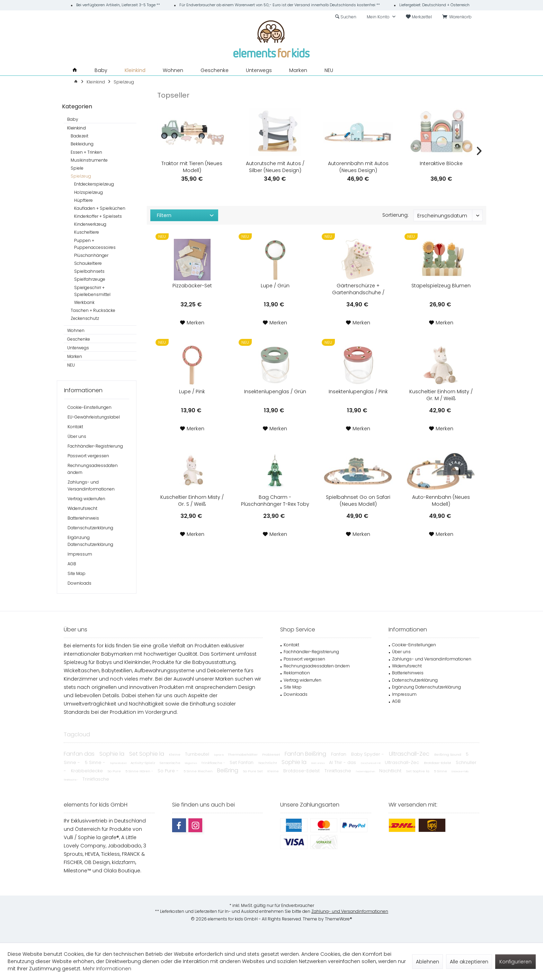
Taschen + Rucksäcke (93, 310)
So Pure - (169, 771)
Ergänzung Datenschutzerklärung (90, 541)
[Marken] (298, 70)
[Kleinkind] (135, 70)
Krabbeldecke (88, 771)
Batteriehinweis (83, 518)
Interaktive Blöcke (441, 163)
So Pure (115, 771)
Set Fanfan (242, 762)
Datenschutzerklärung (90, 528)
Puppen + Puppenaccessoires (95, 244)
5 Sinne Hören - (140, 771)
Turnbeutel (198, 754)
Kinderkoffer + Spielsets (98, 216)
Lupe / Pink (192, 392)
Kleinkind (77, 128)
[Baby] (101, 70)
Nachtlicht (268, 763)
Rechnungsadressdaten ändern (93, 469)
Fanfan (339, 754)
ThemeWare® (339, 919)
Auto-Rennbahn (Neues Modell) (441, 501)
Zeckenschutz (85, 318)
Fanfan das (80, 754)
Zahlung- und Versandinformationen (350, 911)
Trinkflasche (339, 771)
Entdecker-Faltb (460, 771)
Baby (73, 119)
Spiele (77, 168)
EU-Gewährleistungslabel (94, 417)
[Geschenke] (215, 70)
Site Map (77, 573)
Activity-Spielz (143, 763)
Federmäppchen (366, 771)
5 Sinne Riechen (199, 771)
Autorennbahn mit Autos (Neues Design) (358, 167)
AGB (72, 564)
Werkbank (84, 302)
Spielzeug (81, 176)
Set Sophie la (147, 754)
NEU (71, 365)
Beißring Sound (448, 754)
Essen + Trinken (86, 152)
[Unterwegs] (259, 70)
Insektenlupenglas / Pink (358, 392)
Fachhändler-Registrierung (95, 446)
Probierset (272, 754)
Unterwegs (78, 348)
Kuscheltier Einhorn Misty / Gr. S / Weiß (192, 501)
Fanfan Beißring (306, 754)
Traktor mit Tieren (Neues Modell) (192, 167)
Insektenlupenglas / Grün (275, 392)
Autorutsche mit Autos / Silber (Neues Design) (275, 167)
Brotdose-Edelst (438, 763)
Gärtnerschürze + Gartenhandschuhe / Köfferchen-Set (358, 289)
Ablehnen (428, 962)
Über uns (77, 436)
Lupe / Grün (275, 286)
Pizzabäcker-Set (192, 286)
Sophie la (113, 754)
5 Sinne (441, 771)
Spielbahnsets (89, 271)
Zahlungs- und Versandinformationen (91, 485)
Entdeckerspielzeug (94, 184)
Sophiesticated (119, 763)
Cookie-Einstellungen (90, 407)
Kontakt (75, 427)
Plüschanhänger (91, 255)
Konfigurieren (515, 962)
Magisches (191, 763)
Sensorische (171, 763)
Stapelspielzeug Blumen (441, 286)
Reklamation (297, 673)
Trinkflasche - (214, 763)
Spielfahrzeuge (90, 279)
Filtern (164, 215)
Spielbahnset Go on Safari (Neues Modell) (358, 501)
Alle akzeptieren (469, 962)
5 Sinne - (96, 762)
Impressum (80, 554)
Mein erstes (318, 763)
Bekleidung (82, 144)
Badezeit (79, 136)
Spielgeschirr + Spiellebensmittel (92, 291)
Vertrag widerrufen (86, 499)
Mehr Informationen (107, 969)
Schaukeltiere (88, 263)
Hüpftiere (83, 200)
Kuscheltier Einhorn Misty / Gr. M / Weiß (441, 395)
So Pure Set (253, 771)
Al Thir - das (343, 762)
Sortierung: (395, 215)
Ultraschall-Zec (410, 754)
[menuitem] (458, 17)
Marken (75, 356)
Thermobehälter (243, 754)
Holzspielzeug (88, 192)
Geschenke (79, 339)
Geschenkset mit (371, 763)
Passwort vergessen (88, 456)
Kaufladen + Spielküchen (100, 208)
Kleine (175, 754)
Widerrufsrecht (82, 508)
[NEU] (329, 70)
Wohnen (76, 330)
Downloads (79, 583)
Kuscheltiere (87, 232)
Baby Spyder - (368, 754)
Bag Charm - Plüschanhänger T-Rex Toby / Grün (275, 501)
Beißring (228, 770)
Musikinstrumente (89, 160)
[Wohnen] (173, 70)
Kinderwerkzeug (90, 224)
